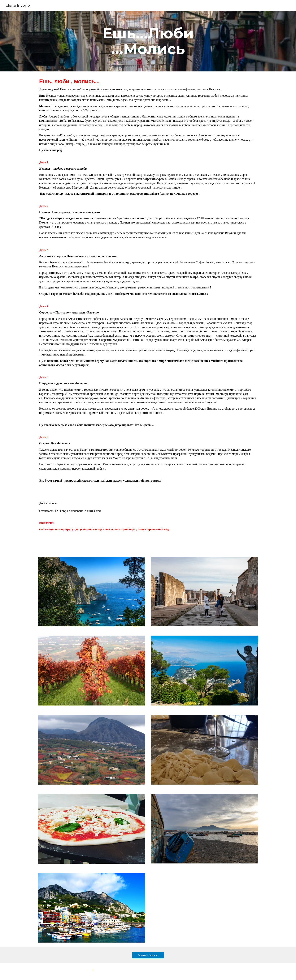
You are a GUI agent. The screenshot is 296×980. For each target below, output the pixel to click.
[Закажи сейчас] (148, 955)
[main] (148, 41)
